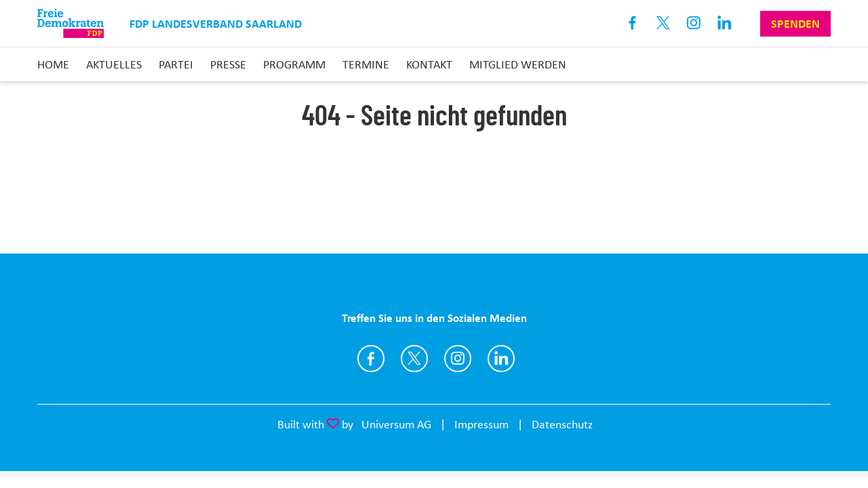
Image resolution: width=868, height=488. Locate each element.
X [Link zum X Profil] (664, 23)
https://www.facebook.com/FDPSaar (371, 359)
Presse (228, 64)
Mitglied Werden (518, 64)
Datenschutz (562, 424)
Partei (176, 64)
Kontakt (429, 64)
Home (53, 64)
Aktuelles (114, 64)
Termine (366, 64)
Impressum (481, 424)
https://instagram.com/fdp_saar (458, 359)
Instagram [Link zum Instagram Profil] (694, 23)
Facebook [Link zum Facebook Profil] (633, 23)
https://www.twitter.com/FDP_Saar (414, 359)
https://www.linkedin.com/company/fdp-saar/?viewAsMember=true (501, 359)
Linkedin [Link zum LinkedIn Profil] (725, 23)
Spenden (795, 24)
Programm (294, 64)
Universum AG (396, 424)
